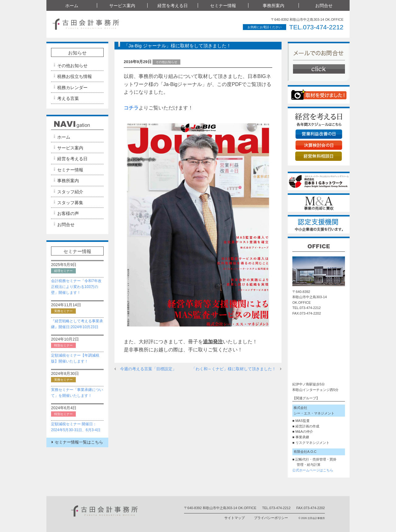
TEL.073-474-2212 (316, 27)
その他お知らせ (72, 66)
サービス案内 (122, 6)
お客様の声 (68, 213)
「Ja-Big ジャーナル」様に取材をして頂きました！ (177, 46)
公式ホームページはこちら (313, 470)
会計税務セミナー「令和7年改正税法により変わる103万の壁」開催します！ (76, 287)
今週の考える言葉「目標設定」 (148, 369)
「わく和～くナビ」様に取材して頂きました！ (234, 369)
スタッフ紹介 (70, 192)
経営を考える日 (173, 6)
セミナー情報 (223, 6)
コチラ (131, 108)
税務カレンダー (72, 88)
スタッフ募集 (70, 203)
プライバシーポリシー (271, 518)
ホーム (72, 6)
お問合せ (324, 6)
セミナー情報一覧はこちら (77, 442)
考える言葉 (68, 98)
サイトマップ (235, 518)
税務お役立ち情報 (75, 76)
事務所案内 (273, 6)
